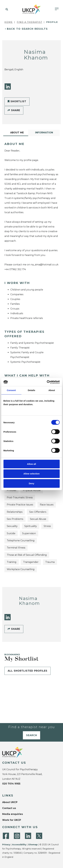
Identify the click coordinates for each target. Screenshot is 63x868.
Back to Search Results (27, 29)
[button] (6, 9)
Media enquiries (13, 814)
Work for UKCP (12, 820)
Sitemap (33, 845)
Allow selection (31, 474)
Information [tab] (44, 133)
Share (14, 110)
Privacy (6, 845)
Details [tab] (32, 390)
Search (32, 735)
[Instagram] (17, 836)
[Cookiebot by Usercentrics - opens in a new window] (47, 382)
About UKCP (10, 802)
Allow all (31, 464)
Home (9, 22)
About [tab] (52, 390)
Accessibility (19, 845)
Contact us (9, 808)
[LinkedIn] (8, 86)
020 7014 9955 (11, 784)
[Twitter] (39, 836)
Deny (31, 483)
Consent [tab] (11, 390)
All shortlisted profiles (28, 671)
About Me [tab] (17, 133)
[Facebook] (6, 836)
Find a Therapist (30, 22)
